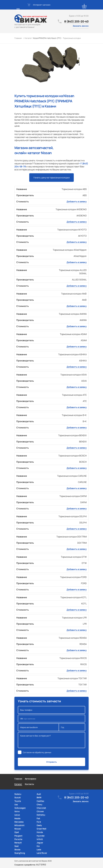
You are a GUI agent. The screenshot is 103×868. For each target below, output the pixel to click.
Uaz (16, 804)
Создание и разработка (30, 865)
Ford (39, 822)
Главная (18, 779)
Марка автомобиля (38, 727)
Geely (39, 825)
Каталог (18, 784)
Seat (17, 846)
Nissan (18, 829)
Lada (39, 849)
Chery (39, 804)
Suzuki (18, 797)
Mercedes (19, 822)
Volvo (17, 811)
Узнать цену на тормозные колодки (51, 178)
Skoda (17, 849)
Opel (17, 832)
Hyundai (41, 836)
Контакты (29, 784)
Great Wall (41, 829)
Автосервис (31, 779)
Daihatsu (41, 815)
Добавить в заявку (77, 202)
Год (72, 727)
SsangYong (20, 853)
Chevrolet (41, 808)
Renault (18, 843)
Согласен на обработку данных (37, 752)
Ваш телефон (51, 710)
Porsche (18, 839)
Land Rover (42, 853)
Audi (39, 794)
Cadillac (40, 801)
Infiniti (40, 839)
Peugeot (18, 836)
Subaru (18, 794)
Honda (40, 832)
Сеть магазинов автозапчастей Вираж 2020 (33, 861)
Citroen (40, 811)
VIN (51, 719)
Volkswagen (20, 808)
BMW (39, 797)
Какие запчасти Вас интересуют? (51, 740)
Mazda (17, 818)
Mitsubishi (19, 825)
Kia (38, 846)
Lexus (17, 815)
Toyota (18, 801)
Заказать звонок (81, 26)
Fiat (38, 818)
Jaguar (40, 843)
